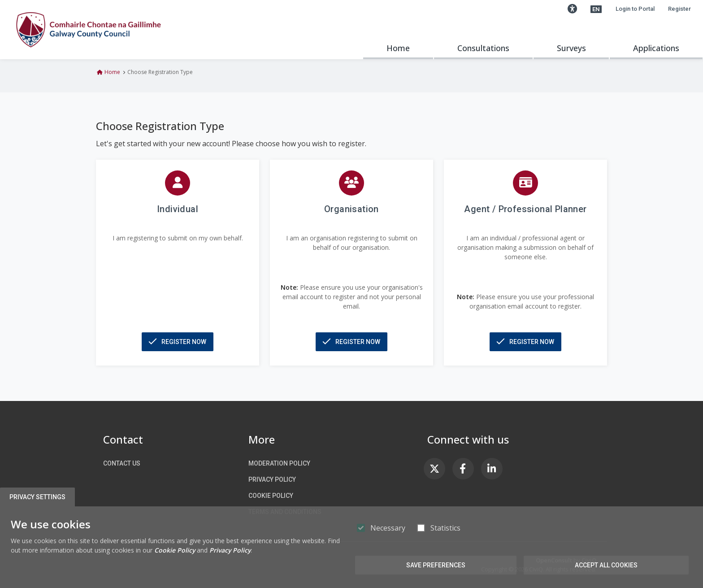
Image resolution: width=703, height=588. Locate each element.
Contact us (122, 463)
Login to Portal (635, 9)
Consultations (483, 48)
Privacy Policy (272, 479)
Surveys (571, 48)
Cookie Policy (271, 496)
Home (398, 48)
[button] (572, 9)
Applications (656, 48)
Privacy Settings (39, 497)
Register (679, 9)
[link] (434, 469)
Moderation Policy (279, 463)
